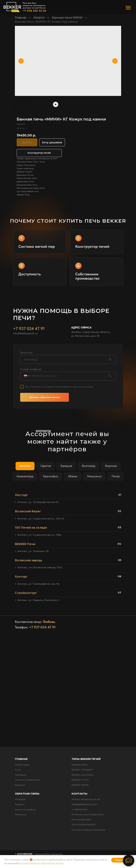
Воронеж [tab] (111, 466)
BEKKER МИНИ (80, 765)
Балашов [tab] (66, 466)
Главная (21, 18)
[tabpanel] (68, 549)
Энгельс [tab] (25, 466)
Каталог (39, 18)
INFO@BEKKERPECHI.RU (85, 804)
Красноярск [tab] (51, 476)
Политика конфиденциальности (88, 830)
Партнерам (21, 775)
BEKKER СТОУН (80, 780)
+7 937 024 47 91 (29, 336)
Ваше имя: (26, 360)
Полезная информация (27, 780)
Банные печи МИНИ (67, 18)
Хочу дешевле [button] (52, 142)
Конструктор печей (39, 153)
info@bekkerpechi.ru (25, 341)
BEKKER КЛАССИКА (82, 775)
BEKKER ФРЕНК (80, 785)
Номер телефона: (31, 376)
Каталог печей (22, 765)
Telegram (20, 804)
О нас (18, 770)
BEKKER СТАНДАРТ (82, 770)
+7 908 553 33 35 (79, 810)
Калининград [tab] (25, 476)
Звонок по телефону (25, 810)
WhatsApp (20, 799)
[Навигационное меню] (128, 8)
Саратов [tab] (46, 466)
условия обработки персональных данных (42, 863)
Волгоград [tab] (89, 466)
